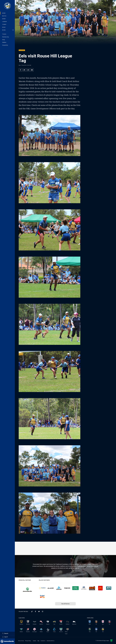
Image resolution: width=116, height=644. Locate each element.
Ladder (5, 22)
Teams (4, 24)
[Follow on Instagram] (43, 611)
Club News (22, 50)
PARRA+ (4, 42)
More (8, 30)
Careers (34, 641)
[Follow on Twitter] (39, 611)
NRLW (4, 27)
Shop (4, 40)
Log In (5, 637)
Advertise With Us (50, 641)
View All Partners (65, 604)
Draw (4, 19)
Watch (4, 16)
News (4, 13)
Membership (6, 37)
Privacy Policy (28, 641)
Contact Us (43, 641)
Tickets (4, 34)
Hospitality (5, 45)
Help (38, 641)
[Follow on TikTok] (32, 611)
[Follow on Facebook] (35, 611)
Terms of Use (21, 641)
